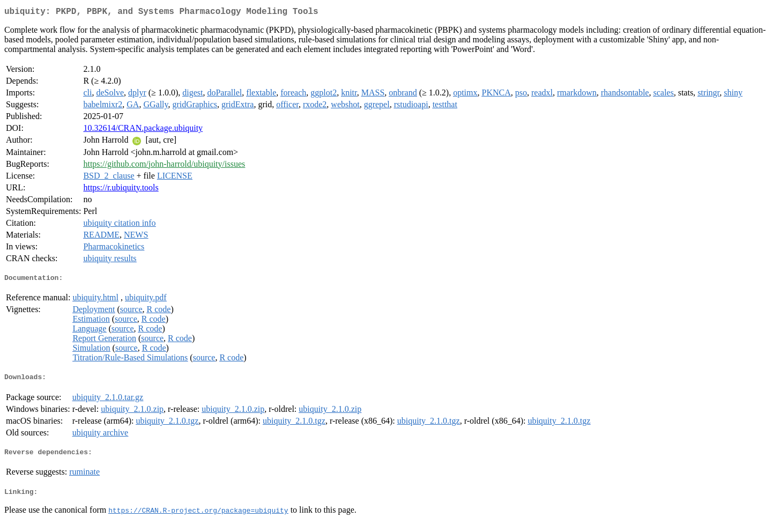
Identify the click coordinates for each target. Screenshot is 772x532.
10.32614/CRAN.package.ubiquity (143, 130)
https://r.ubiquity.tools (121, 190)
